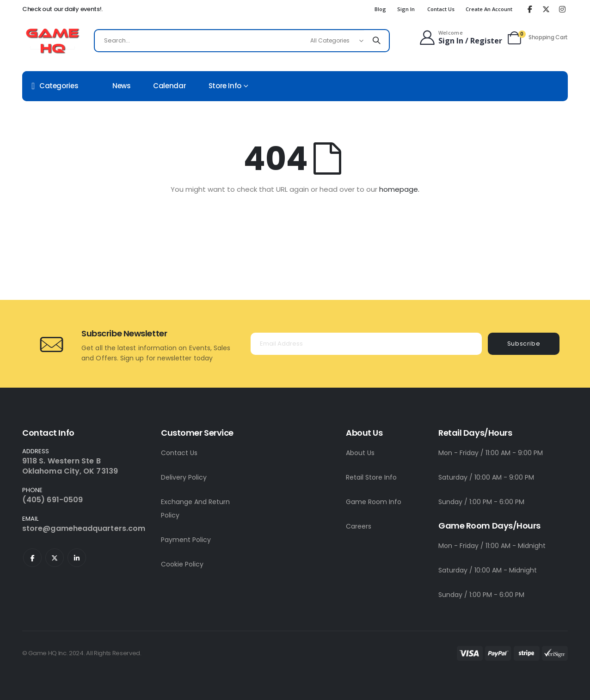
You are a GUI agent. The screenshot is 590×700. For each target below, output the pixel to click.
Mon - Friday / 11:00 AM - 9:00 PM (491, 453)
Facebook (32, 558)
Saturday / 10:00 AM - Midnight (488, 570)
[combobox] (242, 41)
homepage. (399, 189)
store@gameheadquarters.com (84, 528)
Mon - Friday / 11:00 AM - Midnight (492, 546)
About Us (360, 453)
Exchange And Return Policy (195, 508)
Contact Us (441, 9)
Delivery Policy (184, 477)
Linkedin (77, 558)
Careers (359, 526)
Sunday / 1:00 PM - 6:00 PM (481, 502)
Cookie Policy (182, 564)
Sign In (406, 9)
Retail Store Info (371, 477)
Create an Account (489, 9)
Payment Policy (186, 540)
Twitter (55, 558)
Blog (380, 9)
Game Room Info (374, 502)
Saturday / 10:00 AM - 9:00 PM (486, 477)
